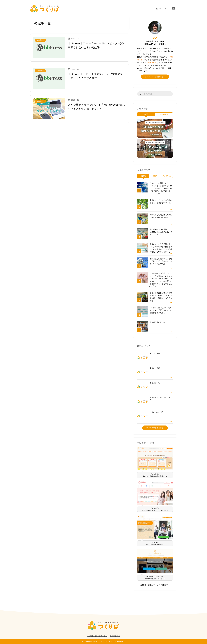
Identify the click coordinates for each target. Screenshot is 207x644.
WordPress (164, 114)
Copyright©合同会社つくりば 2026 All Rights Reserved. (103, 641)
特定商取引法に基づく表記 (97, 636)
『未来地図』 (151, 63)
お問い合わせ (115, 636)
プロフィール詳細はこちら (155, 77)
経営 (146, 114)
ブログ (150, 9)
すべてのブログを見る (155, 428)
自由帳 (143, 176)
